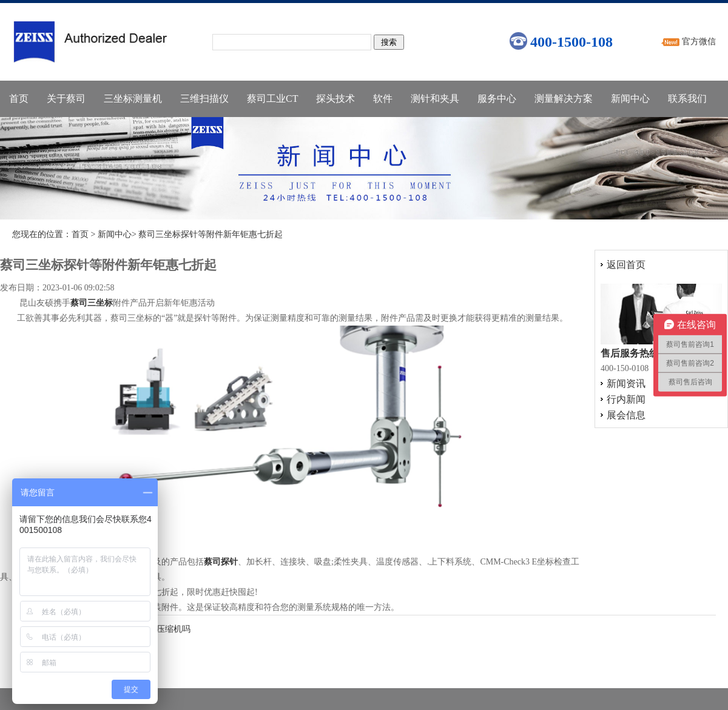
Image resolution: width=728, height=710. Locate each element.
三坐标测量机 (133, 99)
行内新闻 (626, 399)
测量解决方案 (564, 99)
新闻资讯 (626, 383)
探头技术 (335, 99)
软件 (383, 99)
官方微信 (699, 42)
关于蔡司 (66, 99)
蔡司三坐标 (92, 303)
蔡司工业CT (272, 99)
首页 (19, 99)
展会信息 (626, 415)
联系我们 (687, 99)
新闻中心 (630, 99)
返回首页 (626, 265)
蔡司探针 (221, 562)
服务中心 (497, 99)
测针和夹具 (435, 99)
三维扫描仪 (204, 99)
